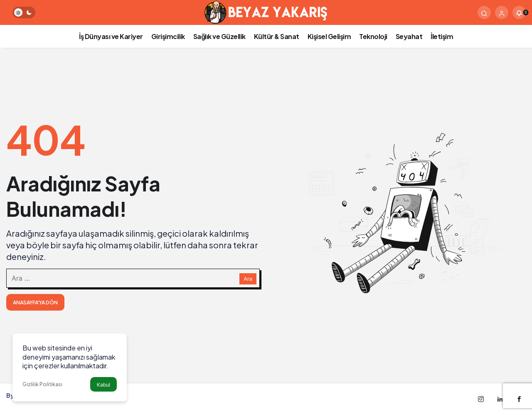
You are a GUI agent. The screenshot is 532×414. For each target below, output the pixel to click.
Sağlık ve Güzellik (219, 36)
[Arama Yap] (484, 12)
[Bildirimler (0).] (519, 12)
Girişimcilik (168, 36)
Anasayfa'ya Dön (35, 303)
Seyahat (409, 36)
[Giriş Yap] (502, 12)
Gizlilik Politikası (42, 384)
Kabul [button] (103, 385)
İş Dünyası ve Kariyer (111, 36)
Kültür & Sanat (277, 36)
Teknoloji (373, 36)
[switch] (24, 12)
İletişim (442, 36)
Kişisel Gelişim (329, 36)
